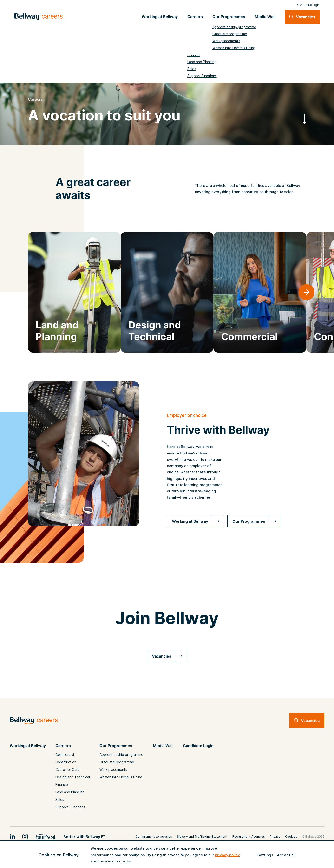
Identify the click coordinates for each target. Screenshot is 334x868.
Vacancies (162, 656)
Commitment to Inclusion (154, 837)
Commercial (65, 755)
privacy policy (227, 855)
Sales (60, 799)
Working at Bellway (190, 521)
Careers (63, 746)
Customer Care (68, 770)
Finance (62, 785)
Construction (66, 762)
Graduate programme (117, 762)
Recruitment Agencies (249, 837)
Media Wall (163, 746)
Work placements (113, 770)
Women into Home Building (121, 777)
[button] (306, 292)
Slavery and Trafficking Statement (202, 837)
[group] (74, 292)
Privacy (275, 837)
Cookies (291, 837)
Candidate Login (198, 746)
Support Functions (70, 807)
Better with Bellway (84, 837)
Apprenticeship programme (121, 755)
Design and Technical (73, 777)
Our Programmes (249, 521)
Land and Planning (70, 792)
